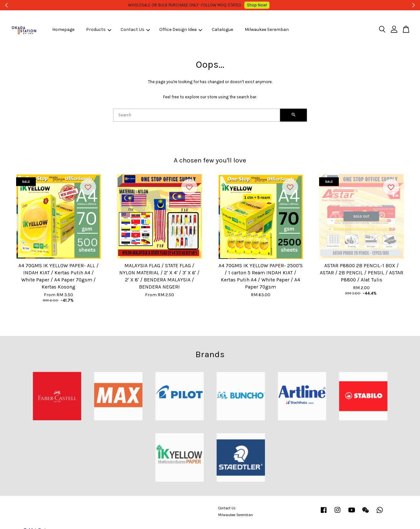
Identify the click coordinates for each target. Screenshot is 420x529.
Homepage (63, 29)
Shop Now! (259, 5)
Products (99, 29)
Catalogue (222, 29)
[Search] (197, 115)
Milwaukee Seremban (267, 29)
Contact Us (135, 29)
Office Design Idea (181, 29)
